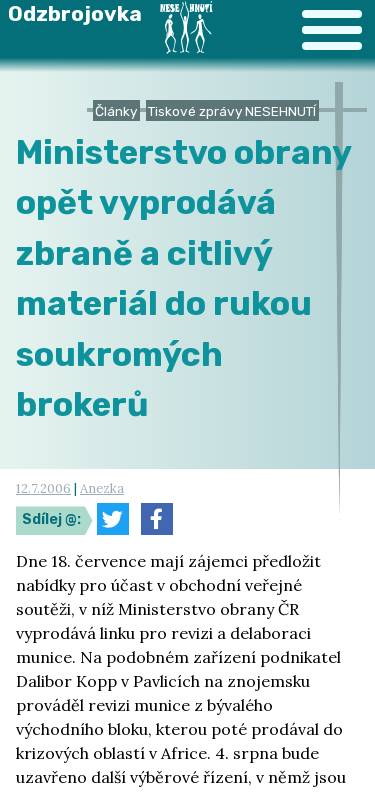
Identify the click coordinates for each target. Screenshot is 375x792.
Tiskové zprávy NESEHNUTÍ (232, 111)
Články (116, 111)
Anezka (102, 488)
